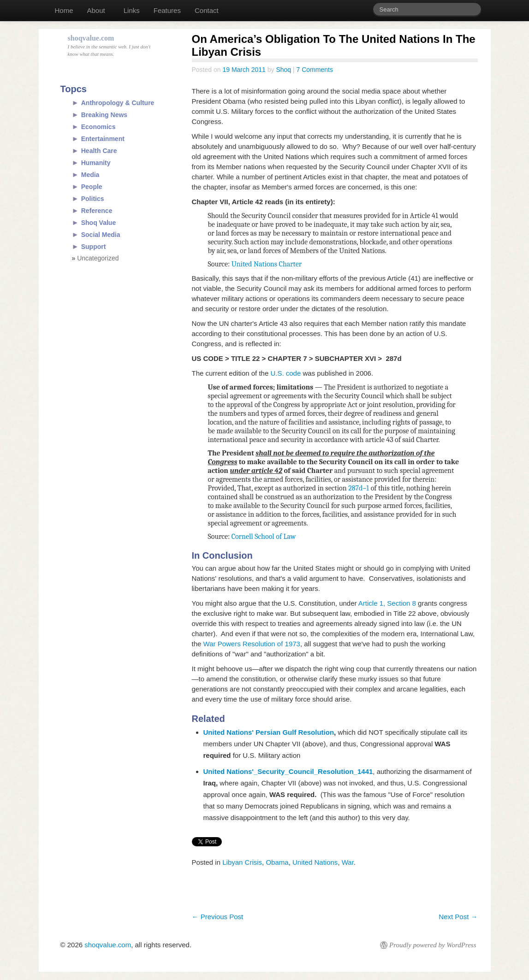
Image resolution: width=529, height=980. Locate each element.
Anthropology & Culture (118, 103)
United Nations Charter (267, 264)
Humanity (96, 163)
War (348, 862)
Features (167, 10)
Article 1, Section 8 (387, 603)
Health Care (99, 151)
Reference (97, 211)
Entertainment (103, 139)
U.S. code (285, 373)
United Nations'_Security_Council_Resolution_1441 (288, 771)
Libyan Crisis (242, 862)
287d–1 (359, 488)
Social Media (101, 235)
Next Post (458, 917)
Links (132, 10)
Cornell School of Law (264, 537)
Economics (98, 127)
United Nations (315, 862)
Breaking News (104, 115)
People (92, 187)
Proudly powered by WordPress (433, 945)
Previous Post (218, 917)
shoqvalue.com (108, 945)
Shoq (283, 70)
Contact (207, 10)
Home (64, 10)
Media (90, 175)
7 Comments (315, 70)
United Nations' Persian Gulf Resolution (269, 732)
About (96, 10)
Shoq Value (98, 223)
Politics (93, 199)
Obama (277, 862)
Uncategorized (98, 258)
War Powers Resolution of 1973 (252, 644)
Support (94, 247)
